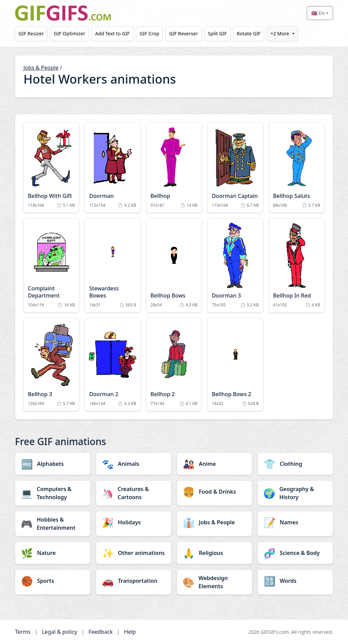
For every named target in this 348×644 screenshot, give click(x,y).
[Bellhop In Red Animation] (297, 265)
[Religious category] (214, 553)
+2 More (280, 33)
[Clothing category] (295, 464)
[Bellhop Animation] (174, 168)
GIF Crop (150, 33)
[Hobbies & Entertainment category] (53, 524)
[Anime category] (214, 464)
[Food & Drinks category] (214, 492)
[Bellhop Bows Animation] (174, 265)
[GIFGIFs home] (63, 13)
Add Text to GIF (112, 33)
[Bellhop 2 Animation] (174, 365)
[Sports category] (53, 581)
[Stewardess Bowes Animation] (112, 265)
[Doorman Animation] (112, 168)
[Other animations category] (134, 553)
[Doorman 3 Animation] (235, 265)
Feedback (100, 632)
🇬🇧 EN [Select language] (318, 13)
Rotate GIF (248, 33)
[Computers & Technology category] (53, 493)
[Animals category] (134, 464)
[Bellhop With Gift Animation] (51, 168)
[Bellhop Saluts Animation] (297, 168)
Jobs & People (41, 68)
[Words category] (295, 581)
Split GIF (217, 33)
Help (130, 632)
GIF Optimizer (69, 33)
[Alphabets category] (53, 464)
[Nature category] (53, 553)
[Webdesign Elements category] (214, 582)
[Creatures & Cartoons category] (134, 493)
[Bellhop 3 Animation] (51, 365)
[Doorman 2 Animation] (112, 365)
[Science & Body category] (295, 553)
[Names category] (295, 522)
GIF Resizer (31, 33)
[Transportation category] (134, 581)
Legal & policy (59, 632)
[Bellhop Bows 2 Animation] (235, 365)
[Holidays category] (134, 522)
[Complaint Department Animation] (51, 265)
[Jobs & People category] (214, 522)
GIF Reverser (184, 33)
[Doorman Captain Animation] (235, 168)
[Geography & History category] (295, 493)
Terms (23, 632)
